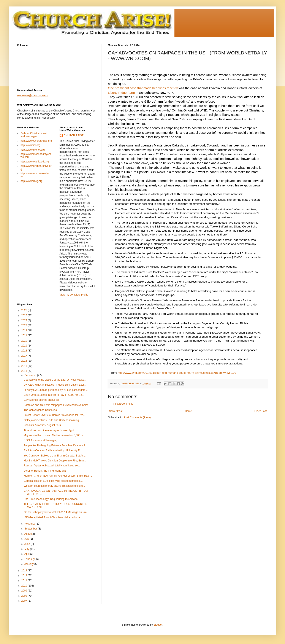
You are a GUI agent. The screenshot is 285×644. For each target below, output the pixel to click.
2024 (25, 320)
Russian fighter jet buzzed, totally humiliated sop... (53, 466)
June (28, 544)
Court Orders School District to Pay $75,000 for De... (54, 395)
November (31, 524)
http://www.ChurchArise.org (36, 141)
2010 (25, 586)
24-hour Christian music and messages (34, 135)
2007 (25, 601)
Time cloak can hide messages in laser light (49, 430)
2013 (25, 571)
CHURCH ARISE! (74, 135)
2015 (25, 366)
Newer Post (116, 411)
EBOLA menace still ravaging (40, 440)
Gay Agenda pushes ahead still (42, 400)
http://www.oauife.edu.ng (35, 162)
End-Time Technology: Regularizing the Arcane (51, 499)
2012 (25, 576)
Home (188, 411)
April (27, 554)
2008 (25, 596)
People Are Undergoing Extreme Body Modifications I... (55, 445)
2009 (25, 591)
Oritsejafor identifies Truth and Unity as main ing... (52, 420)
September (31, 529)
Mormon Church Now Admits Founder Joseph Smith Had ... (58, 476)
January (29, 564)
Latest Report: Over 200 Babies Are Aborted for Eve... (55, 415)
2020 (25, 341)
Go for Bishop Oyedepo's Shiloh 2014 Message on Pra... (56, 512)
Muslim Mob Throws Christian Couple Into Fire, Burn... (55, 461)
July (27, 539)
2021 (25, 336)
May (27, 549)
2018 (25, 351)
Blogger (158, 625)
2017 (25, 356)
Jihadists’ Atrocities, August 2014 (43, 425)
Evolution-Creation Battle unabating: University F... (53, 450)
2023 (25, 325)
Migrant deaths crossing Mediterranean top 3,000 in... (54, 435)
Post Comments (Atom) (137, 417)
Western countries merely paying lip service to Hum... (54, 486)
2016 (25, 361)
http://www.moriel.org (33, 150)
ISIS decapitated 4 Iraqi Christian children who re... (53, 517)
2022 (25, 331)
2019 (25, 346)
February (30, 559)
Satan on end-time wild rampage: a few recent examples (56, 405)
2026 (25, 310)
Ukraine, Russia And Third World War (45, 471)
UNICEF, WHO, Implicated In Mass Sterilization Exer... (55, 385)
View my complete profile (74, 295)
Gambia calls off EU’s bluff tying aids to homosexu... (54, 481)
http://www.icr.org (30, 145)
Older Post (260, 411)
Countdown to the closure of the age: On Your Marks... (55, 380)
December (31, 375)
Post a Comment (123, 404)
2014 (25, 371)
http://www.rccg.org (32, 181)
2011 (25, 580)
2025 (25, 315)
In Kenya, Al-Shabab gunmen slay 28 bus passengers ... (56, 390)
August (29, 534)
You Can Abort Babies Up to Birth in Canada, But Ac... (55, 456)
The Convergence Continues (40, 410)
